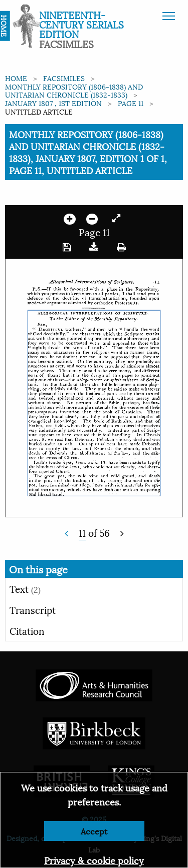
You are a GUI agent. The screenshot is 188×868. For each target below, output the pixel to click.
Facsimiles (64, 78)
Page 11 (131, 103)
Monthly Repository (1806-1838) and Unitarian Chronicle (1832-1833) (74, 91)
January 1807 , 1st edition (53, 103)
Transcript (33, 609)
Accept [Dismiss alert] (94, 831)
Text (25, 588)
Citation (27, 630)
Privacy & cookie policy (94, 860)
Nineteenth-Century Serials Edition (81, 24)
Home (16, 78)
